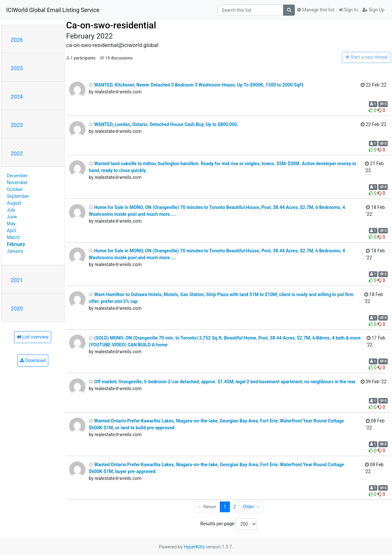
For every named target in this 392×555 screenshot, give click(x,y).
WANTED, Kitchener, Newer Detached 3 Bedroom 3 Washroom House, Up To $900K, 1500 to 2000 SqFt (196, 85)
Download (33, 360)
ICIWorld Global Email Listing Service (53, 10)
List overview (33, 337)
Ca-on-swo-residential (111, 25)
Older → (252, 507)
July (11, 210)
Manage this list (316, 10)
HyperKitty (194, 547)
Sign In (349, 10)
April (12, 230)
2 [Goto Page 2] (235, 507)
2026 (17, 40)
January (15, 251)
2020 (17, 309)
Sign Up (373, 10)
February (16, 244)
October (15, 189)
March (13, 237)
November (17, 182)
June (12, 217)
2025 (17, 68)
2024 (17, 97)
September (18, 196)
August (14, 203)
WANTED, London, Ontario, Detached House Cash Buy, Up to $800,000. (164, 124)
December (17, 176)
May (11, 224)
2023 (17, 125)
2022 (17, 153)
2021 (17, 280)
